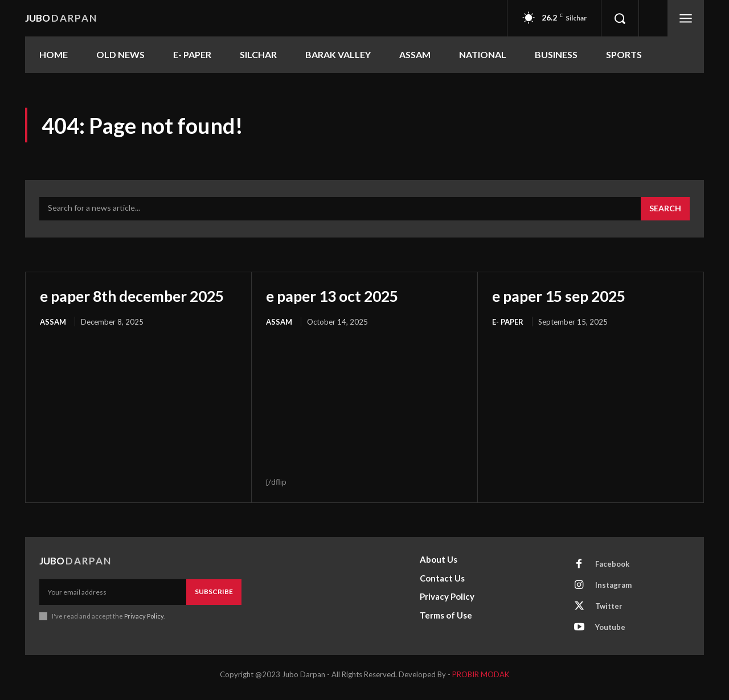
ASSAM (53, 340)
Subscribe (214, 598)
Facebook (612, 570)
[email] (113, 598)
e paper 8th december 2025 (119, 305)
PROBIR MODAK (481, 681)
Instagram (613, 591)
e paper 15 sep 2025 (564, 296)
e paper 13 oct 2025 (337, 296)
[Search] (665, 209)
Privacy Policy (144, 622)
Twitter (609, 612)
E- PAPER (508, 321)
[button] (620, 18)
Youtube (610, 633)
